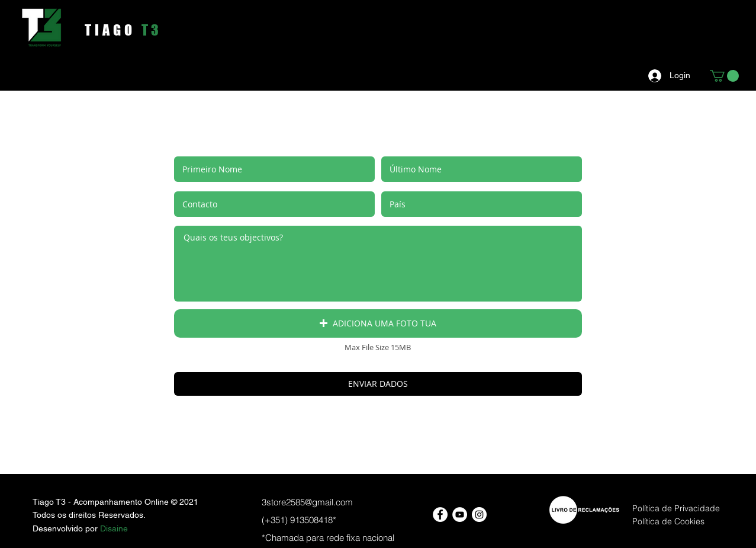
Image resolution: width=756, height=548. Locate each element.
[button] (724, 76)
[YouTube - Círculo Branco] (460, 515)
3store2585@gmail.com (307, 502)
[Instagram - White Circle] (479, 515)
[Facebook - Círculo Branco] (440, 515)
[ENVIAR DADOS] (378, 384)
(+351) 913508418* (299, 520)
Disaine (114, 528)
